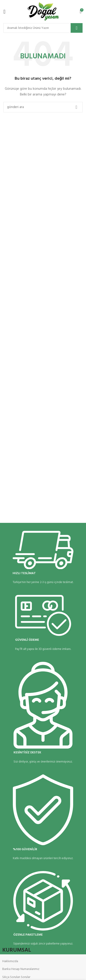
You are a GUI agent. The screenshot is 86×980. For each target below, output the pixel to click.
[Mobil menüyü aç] (4, 12)
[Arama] (43, 28)
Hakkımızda (10, 961)
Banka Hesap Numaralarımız (21, 969)
